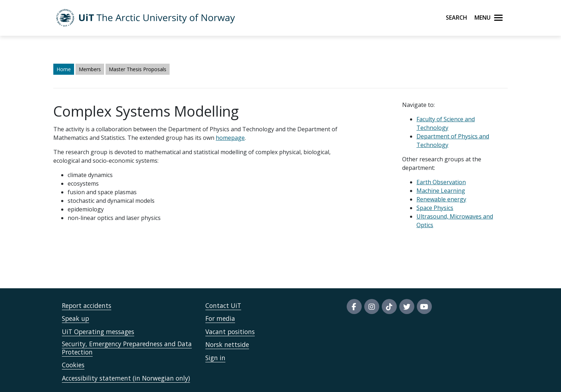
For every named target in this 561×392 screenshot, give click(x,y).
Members (90, 69)
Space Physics (435, 208)
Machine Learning (441, 191)
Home (64, 69)
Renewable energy (441, 199)
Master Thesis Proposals (138, 69)
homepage (230, 138)
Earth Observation (441, 182)
